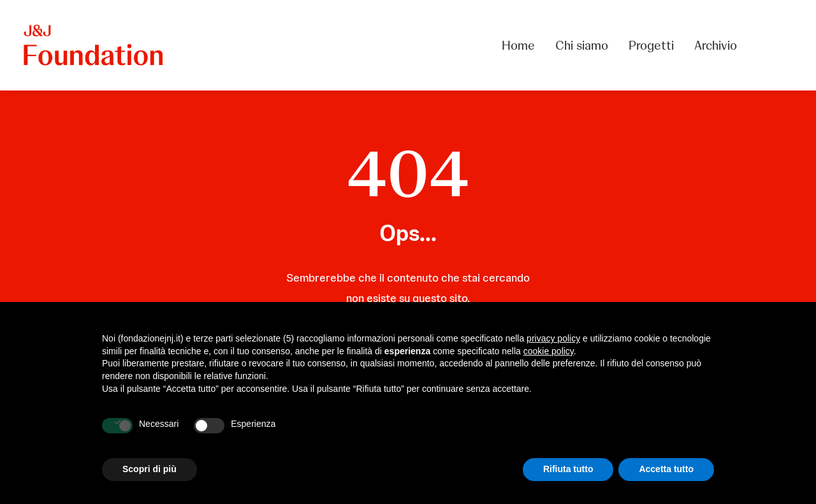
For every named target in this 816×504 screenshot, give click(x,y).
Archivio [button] (716, 45)
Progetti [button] (651, 45)
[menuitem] (523, 45)
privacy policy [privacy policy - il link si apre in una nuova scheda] (553, 338)
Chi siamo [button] (582, 45)
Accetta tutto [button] (666, 469)
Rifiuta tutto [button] (568, 469)
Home (518, 45)
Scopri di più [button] (149, 469)
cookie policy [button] (549, 351)
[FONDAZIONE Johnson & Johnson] (94, 45)
